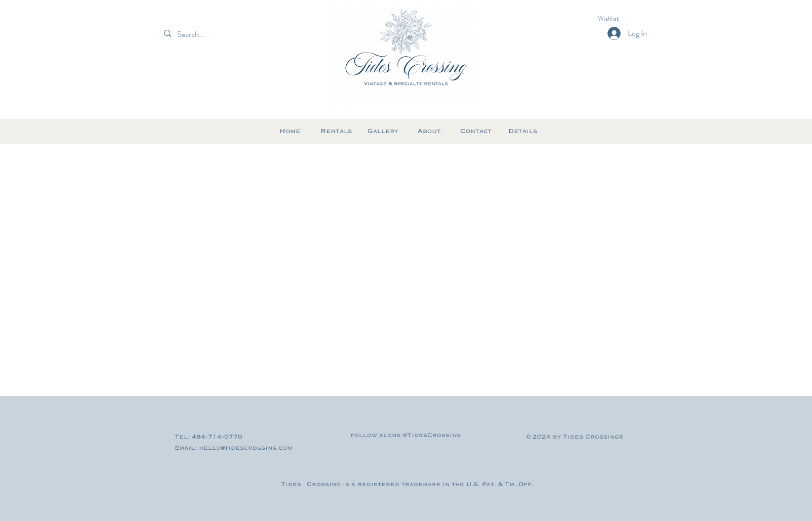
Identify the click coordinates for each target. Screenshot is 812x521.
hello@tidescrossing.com (246, 448)
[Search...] (208, 34)
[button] (617, 18)
